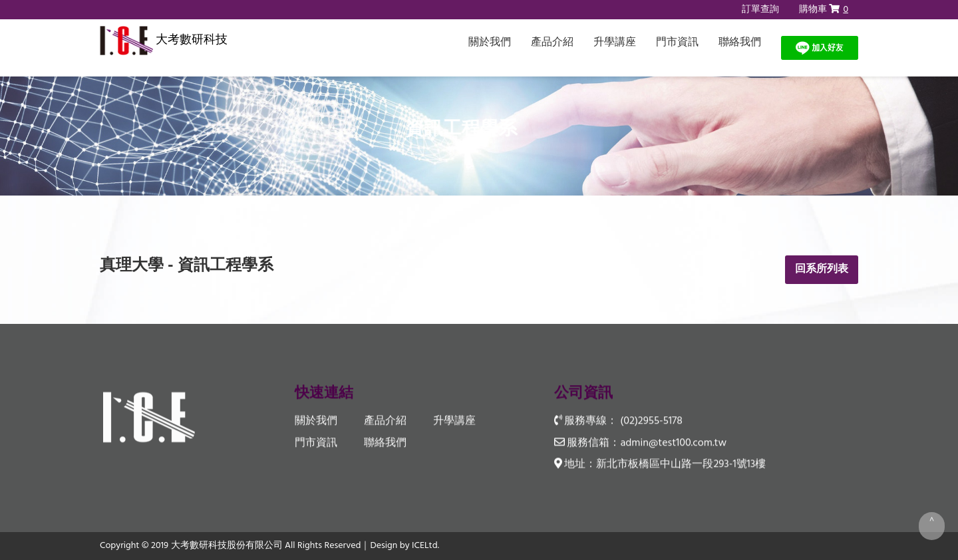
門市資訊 (677, 43)
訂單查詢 (760, 10)
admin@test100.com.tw (673, 443)
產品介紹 (552, 43)
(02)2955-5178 (651, 422)
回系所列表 (822, 269)
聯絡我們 (740, 43)
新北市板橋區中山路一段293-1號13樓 (681, 465)
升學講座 (615, 43)
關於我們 (490, 43)
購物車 (824, 10)
